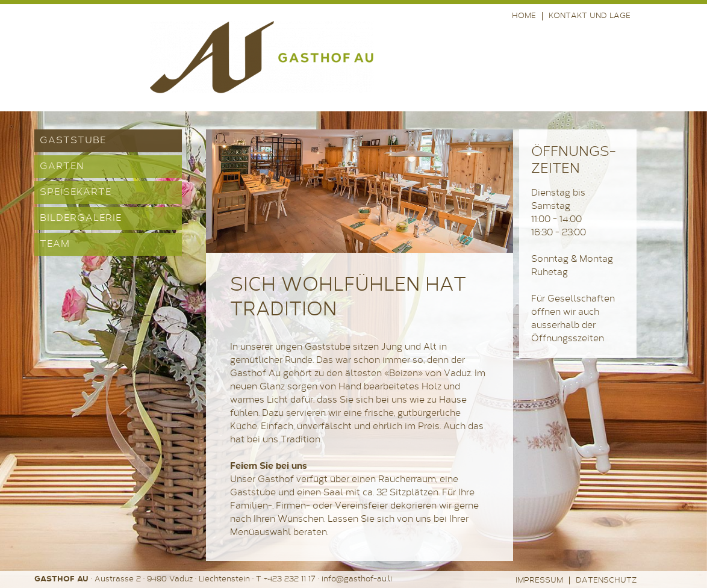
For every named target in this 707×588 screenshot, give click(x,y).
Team (55, 244)
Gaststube (73, 141)
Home (524, 16)
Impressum (539, 580)
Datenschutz (606, 580)
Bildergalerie (81, 218)
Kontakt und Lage (590, 16)
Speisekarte (76, 193)
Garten (62, 167)
